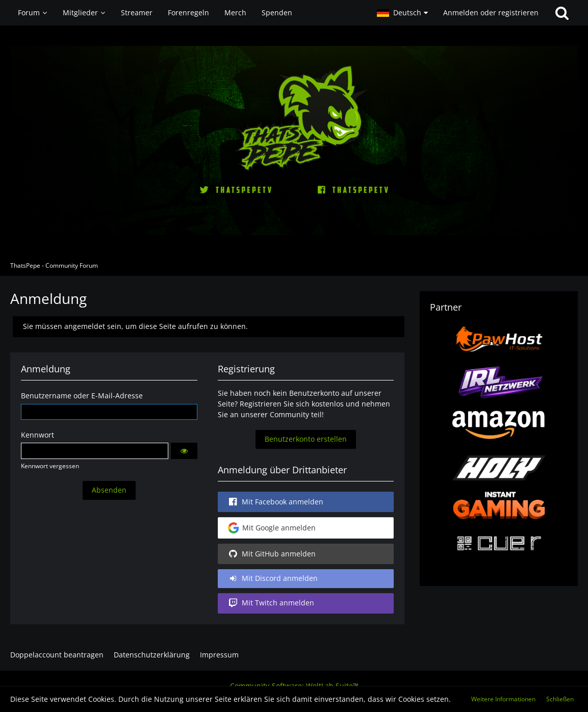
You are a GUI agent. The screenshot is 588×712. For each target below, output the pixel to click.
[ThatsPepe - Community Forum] (294, 141)
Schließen (560, 699)
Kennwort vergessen (50, 466)
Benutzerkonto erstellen (306, 439)
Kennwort (37, 435)
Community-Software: (294, 686)
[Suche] (562, 13)
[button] (402, 13)
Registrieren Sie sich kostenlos (292, 404)
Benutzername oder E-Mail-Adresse (82, 396)
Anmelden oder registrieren (491, 12)
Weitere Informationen (503, 699)
